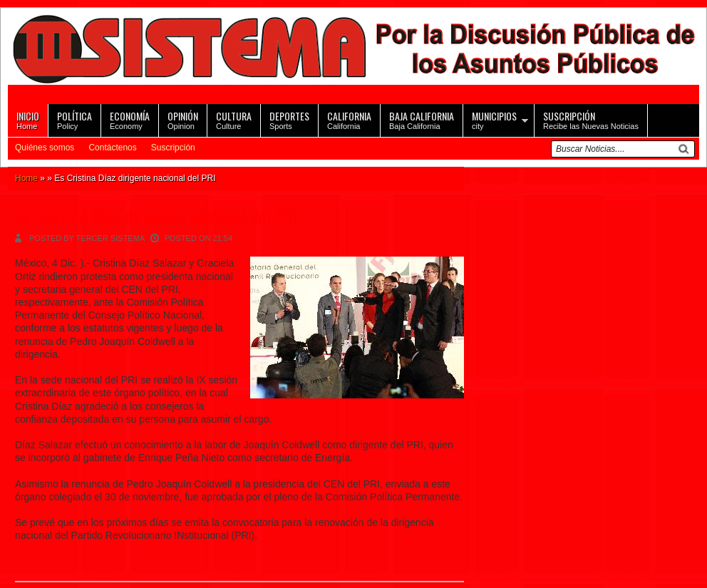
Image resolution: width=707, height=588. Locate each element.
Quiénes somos (45, 148)
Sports (289, 119)
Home (28, 119)
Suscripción (173, 148)
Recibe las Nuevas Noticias (591, 119)
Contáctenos (112, 148)
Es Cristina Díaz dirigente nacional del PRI (156, 216)
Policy (74, 119)
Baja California (422, 119)
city (494, 119)
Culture (234, 119)
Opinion (183, 119)
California (349, 119)
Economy (130, 119)
